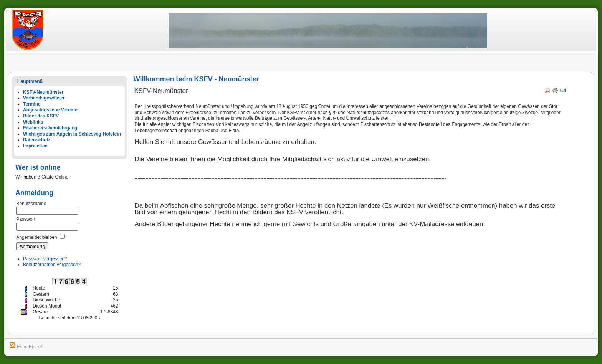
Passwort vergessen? (45, 259)
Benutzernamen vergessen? (52, 265)
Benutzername (31, 204)
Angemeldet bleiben (36, 237)
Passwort (26, 219)
